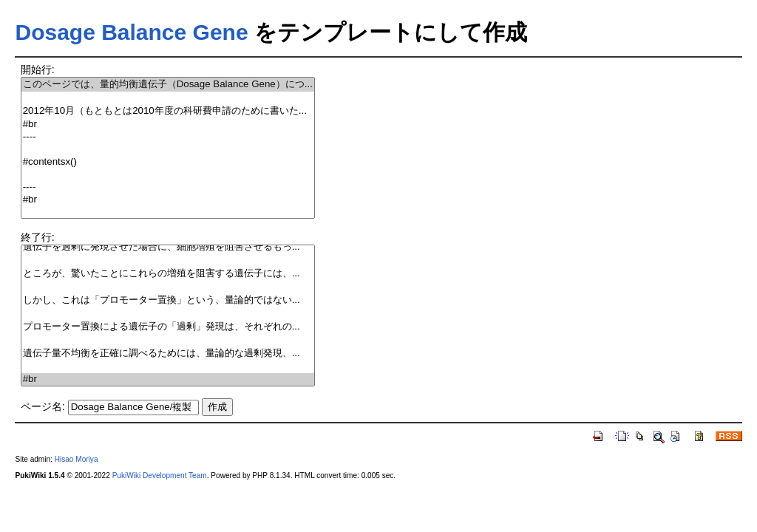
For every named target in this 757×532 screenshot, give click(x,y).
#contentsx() (168, 162)
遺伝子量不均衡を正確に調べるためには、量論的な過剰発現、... (168, 354)
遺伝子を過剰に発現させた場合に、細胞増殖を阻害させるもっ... (168, 247)
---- (168, 137)
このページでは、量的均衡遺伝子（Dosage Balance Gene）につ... (168, 85)
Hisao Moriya (77, 459)
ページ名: (43, 406)
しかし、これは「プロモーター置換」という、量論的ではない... (168, 300)
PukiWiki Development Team (160, 475)
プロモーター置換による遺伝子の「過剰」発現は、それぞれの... (168, 327)
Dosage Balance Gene (131, 32)
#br (168, 125)
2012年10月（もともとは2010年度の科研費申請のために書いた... (168, 111)
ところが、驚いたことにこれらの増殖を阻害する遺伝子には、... (168, 274)
